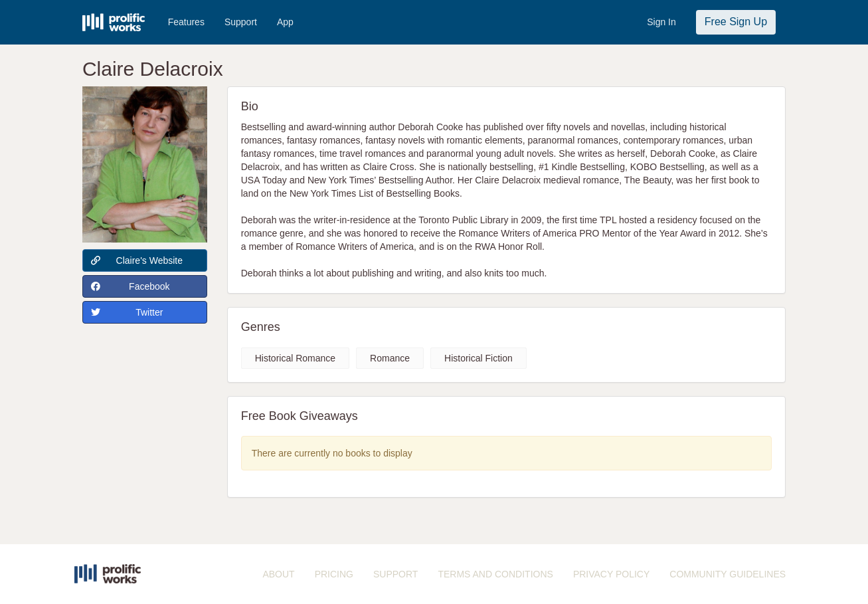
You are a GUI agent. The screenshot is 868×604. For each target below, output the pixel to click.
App (285, 22)
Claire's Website (137, 260)
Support (241, 22)
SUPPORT (395, 574)
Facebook (130, 286)
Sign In (661, 22)
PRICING (334, 574)
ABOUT (278, 574)
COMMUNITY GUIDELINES (728, 574)
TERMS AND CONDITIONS (495, 574)
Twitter (127, 312)
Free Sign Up (736, 22)
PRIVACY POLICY (611, 574)
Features (186, 22)
